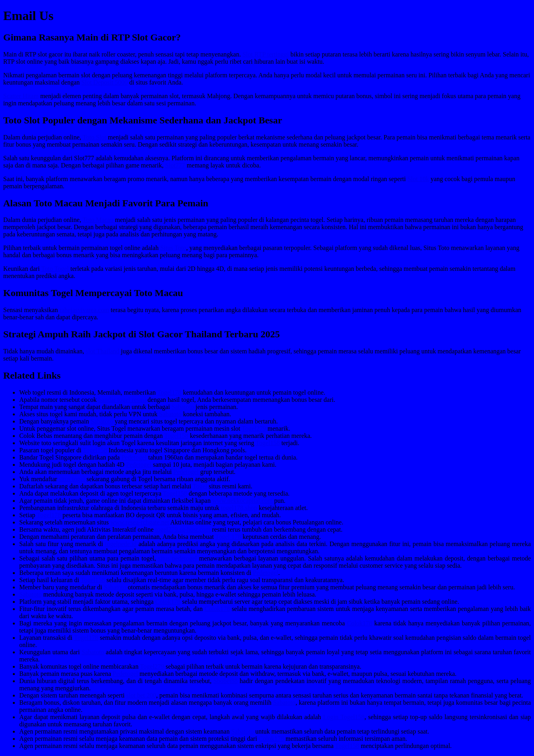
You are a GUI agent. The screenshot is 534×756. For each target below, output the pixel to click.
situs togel (72, 479)
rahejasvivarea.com (84, 310)
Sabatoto (183, 407)
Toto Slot (94, 137)
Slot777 (175, 165)
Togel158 (176, 436)
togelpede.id (121, 544)
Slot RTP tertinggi (266, 54)
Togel (200, 486)
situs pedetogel (178, 558)
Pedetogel (134, 457)
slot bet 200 (141, 695)
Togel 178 (228, 537)
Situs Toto (173, 248)
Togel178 (169, 392)
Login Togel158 (344, 717)
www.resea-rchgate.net (140, 522)
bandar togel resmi (122, 400)
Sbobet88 (226, 681)
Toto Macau (98, 220)
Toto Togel (55, 269)
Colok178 (168, 602)
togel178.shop (239, 508)
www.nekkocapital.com (243, 501)
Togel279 (254, 428)
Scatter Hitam (21, 96)
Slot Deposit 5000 (105, 82)
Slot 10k (418, 179)
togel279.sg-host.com (183, 529)
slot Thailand (103, 351)
